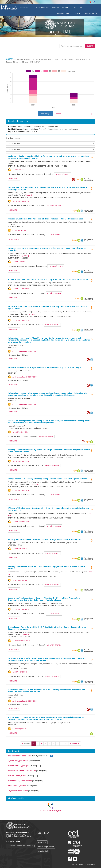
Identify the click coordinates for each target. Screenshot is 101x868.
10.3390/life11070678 (19, 549)
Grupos (55, 7)
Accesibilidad (43, 851)
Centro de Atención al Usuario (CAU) (21, 846)
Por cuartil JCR (45, 114)
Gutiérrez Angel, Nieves (17, 776)
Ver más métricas (62, 174)
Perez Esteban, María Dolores (20, 781)
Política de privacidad (46, 847)
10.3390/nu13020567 (19, 230)
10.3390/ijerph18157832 (20, 522)
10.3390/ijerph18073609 (20, 320)
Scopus (78, 180)
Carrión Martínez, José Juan (19, 766)
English (94, 2)
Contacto (77, 13)
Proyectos (77, 7)
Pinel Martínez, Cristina (17, 786)
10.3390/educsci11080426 (21, 641)
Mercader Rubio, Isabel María (20, 756)
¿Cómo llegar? (43, 833)
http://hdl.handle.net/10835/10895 (24, 404)
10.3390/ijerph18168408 (20, 609)
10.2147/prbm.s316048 (20, 580)
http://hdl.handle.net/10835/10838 (24, 377)
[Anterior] (26, 744)
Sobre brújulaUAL (62, 13)
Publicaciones (26, 7)
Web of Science (88, 180)
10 (66, 743)
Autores (66, 7)
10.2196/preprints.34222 (20, 729)
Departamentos (42, 7)
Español (90, 2)
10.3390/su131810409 (19, 672)
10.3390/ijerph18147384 (20, 461)
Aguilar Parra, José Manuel (19, 761)
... (62, 743)
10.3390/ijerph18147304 (20, 490)
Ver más (28, 195)
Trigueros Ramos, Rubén (18, 791)
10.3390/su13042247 (19, 262)
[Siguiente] (75, 744)
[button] (50, 798)
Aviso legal (42, 842)
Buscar (90, 46)
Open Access (92, 188)
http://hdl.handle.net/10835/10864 (24, 351)
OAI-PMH (82, 211)
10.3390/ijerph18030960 (20, 201)
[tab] (50, 798)
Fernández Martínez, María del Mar (22, 771)
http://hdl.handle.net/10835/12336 (24, 701)
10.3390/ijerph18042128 (20, 289)
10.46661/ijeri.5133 (18, 170)
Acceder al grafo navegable (50, 810)
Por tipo (58, 114)
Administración (91, 13)
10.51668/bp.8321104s (20, 432)
